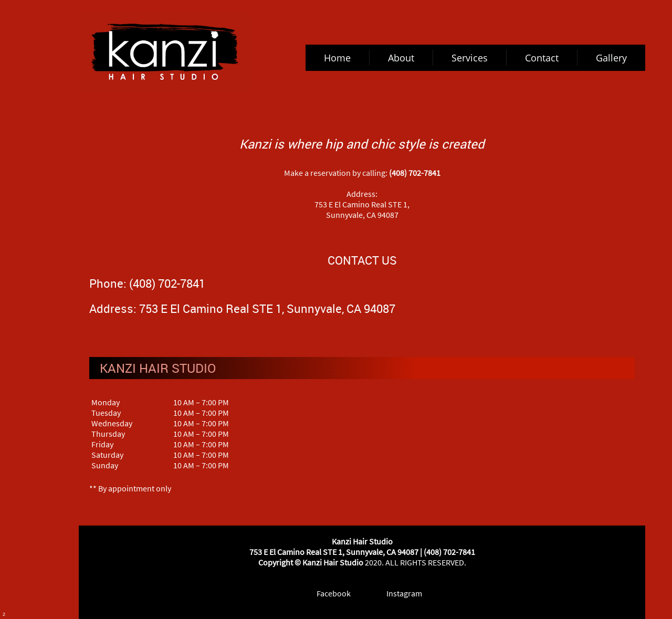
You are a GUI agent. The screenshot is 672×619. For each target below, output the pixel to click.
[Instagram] (397, 593)
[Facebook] (326, 593)
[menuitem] (338, 58)
